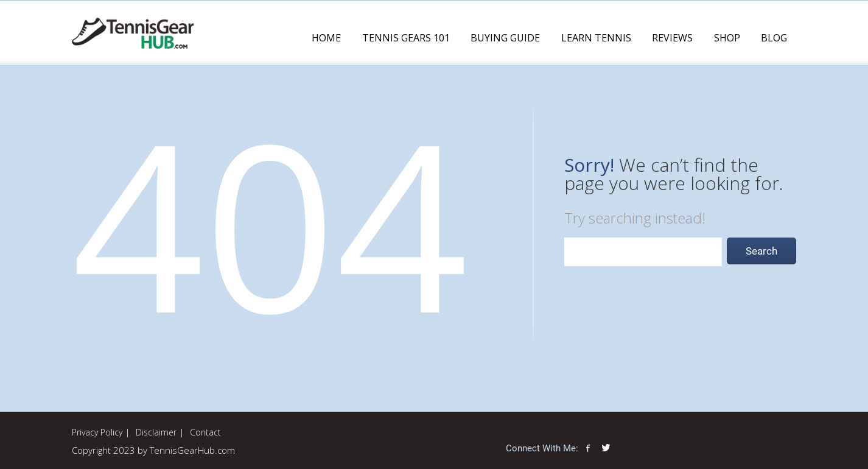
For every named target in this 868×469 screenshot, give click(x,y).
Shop (727, 38)
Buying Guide (505, 38)
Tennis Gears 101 (406, 38)
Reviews (672, 38)
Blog (774, 38)
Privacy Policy (97, 432)
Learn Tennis (596, 38)
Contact (205, 432)
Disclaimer (156, 432)
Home (326, 38)
